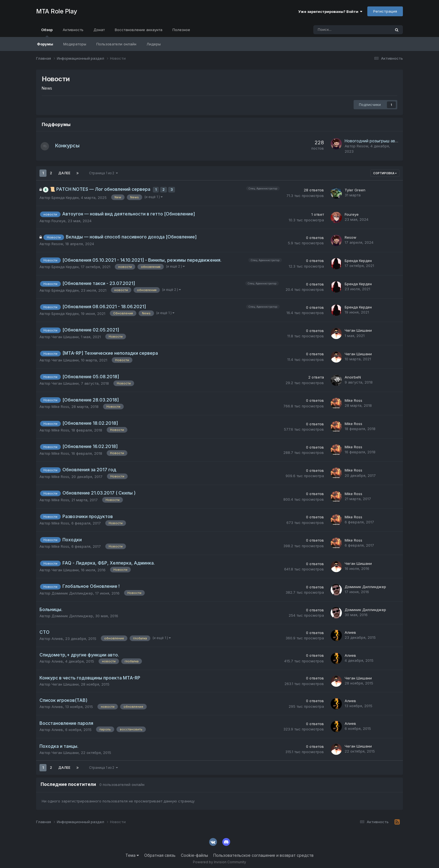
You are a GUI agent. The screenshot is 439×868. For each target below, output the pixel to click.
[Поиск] (337, 30)
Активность (73, 30)
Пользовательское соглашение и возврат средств (263, 853)
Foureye (59, 219)
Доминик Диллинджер (72, 591)
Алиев (57, 636)
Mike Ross (60, 404)
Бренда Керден (65, 195)
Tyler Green (355, 189)
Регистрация (385, 11)
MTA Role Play (57, 11)
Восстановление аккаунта (139, 30)
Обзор (47, 32)
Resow (362, 146)
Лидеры (154, 44)
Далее (64, 173)
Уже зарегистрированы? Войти (330, 11)
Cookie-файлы (194, 853)
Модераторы (75, 44)
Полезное (181, 30)
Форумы (45, 44)
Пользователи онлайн (116, 44)
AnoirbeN (353, 375)
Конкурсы (70, 146)
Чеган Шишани (65, 335)
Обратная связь (160, 853)
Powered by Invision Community (219, 860)
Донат (99, 30)
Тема (132, 853)
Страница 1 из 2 (103, 173)
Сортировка (385, 173)
